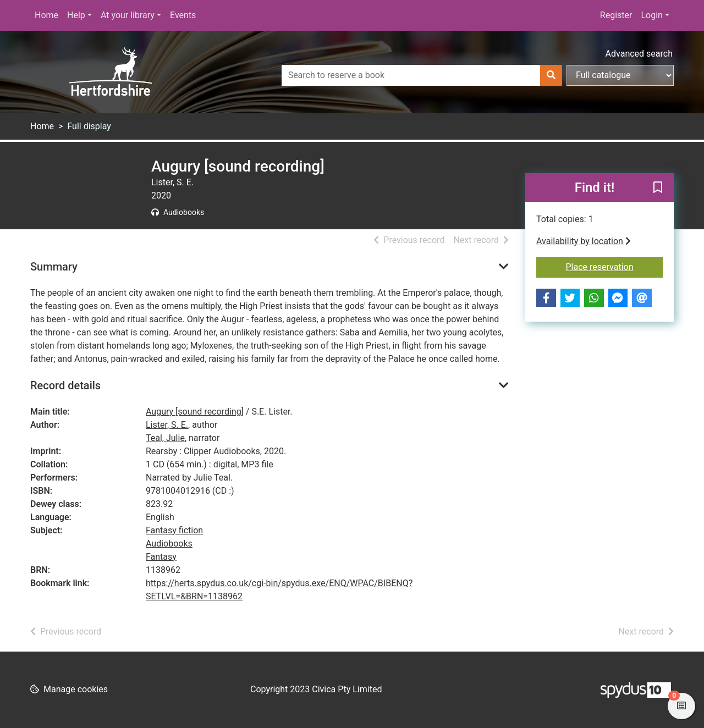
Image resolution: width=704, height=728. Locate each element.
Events (183, 15)
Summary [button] (54, 267)
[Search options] (620, 75)
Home (46, 15)
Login (651, 15)
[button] (658, 188)
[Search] (551, 75)
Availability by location (584, 241)
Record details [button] (65, 385)
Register (616, 15)
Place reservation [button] (615, 266)
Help (76, 15)
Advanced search (639, 54)
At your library (128, 15)
